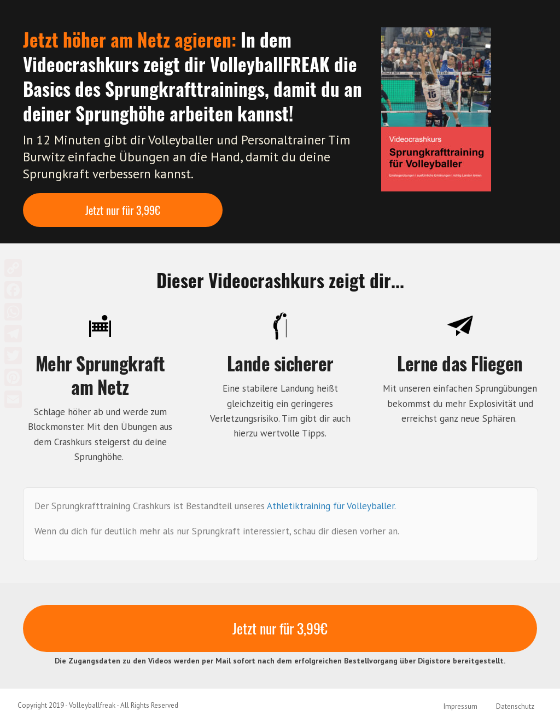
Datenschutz (515, 706)
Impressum (460, 706)
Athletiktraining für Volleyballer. (332, 506)
